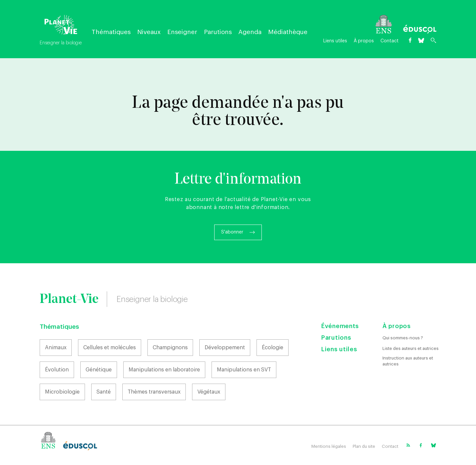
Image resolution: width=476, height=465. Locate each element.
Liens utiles (335, 41)
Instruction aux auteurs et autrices (408, 361)
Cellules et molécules (110, 348)
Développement (225, 348)
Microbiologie (62, 392)
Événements (340, 326)
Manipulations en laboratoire (164, 370)
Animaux (56, 348)
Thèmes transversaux (154, 392)
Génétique (99, 370)
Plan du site (364, 446)
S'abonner (232, 232)
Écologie (273, 348)
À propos (364, 41)
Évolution (57, 370)
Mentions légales (329, 446)
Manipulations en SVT (244, 370)
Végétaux (209, 392)
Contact (390, 41)
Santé (104, 392)
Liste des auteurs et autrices (411, 348)
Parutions (218, 32)
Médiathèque (288, 32)
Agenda (250, 32)
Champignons (170, 348)
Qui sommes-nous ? (403, 338)
